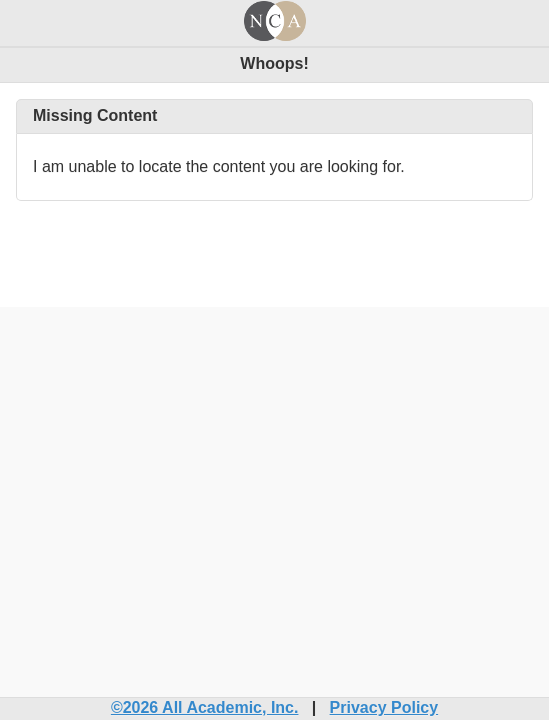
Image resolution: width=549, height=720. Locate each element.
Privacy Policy (384, 707)
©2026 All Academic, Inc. (205, 707)
